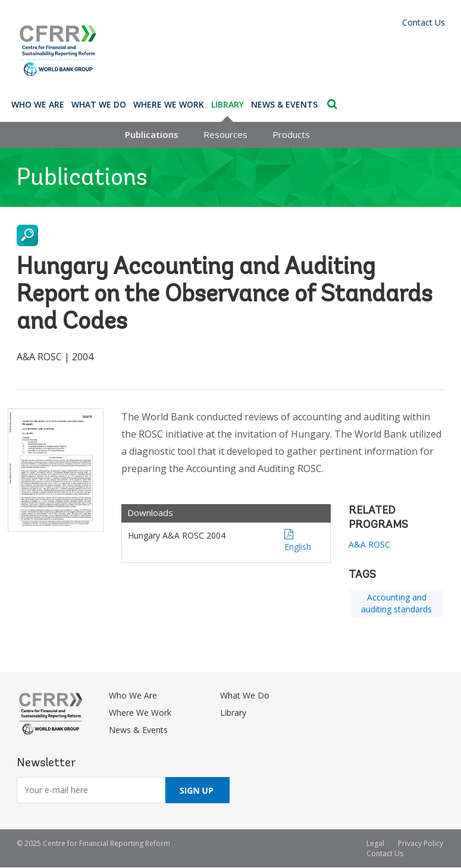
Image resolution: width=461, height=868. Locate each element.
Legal (375, 843)
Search (332, 104)
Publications (152, 134)
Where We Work (169, 104)
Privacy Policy (421, 843)
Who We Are (38, 104)
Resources (225, 134)
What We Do (99, 104)
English (298, 547)
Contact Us (424, 22)
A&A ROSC (369, 544)
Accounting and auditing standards (396, 603)
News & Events (284, 104)
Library (228, 104)
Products (291, 134)
